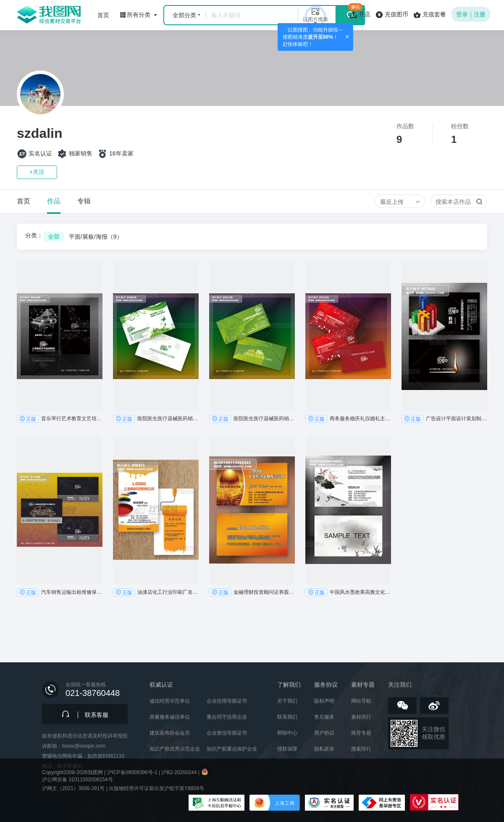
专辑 (84, 201)
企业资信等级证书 (227, 733)
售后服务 (324, 717)
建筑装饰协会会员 (170, 733)
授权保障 (287, 749)
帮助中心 (287, 733)
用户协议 (324, 733)
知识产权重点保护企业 (232, 749)
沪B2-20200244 (179, 772)
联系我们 (287, 717)
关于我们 (287, 701)
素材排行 (361, 717)
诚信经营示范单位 (170, 701)
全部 (54, 237)
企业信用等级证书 (227, 701)
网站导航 (361, 701)
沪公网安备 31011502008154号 (77, 780)
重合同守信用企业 (227, 717)
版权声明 (324, 701)
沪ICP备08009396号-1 (132, 772)
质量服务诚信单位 (170, 717)
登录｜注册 (471, 14)
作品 (54, 201)
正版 (28, 419)
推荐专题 (361, 733)
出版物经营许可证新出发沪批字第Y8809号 (156, 788)
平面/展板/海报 (96, 237)
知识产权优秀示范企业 (175, 749)
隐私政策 (324, 749)
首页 (24, 201)
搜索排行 (361, 749)
